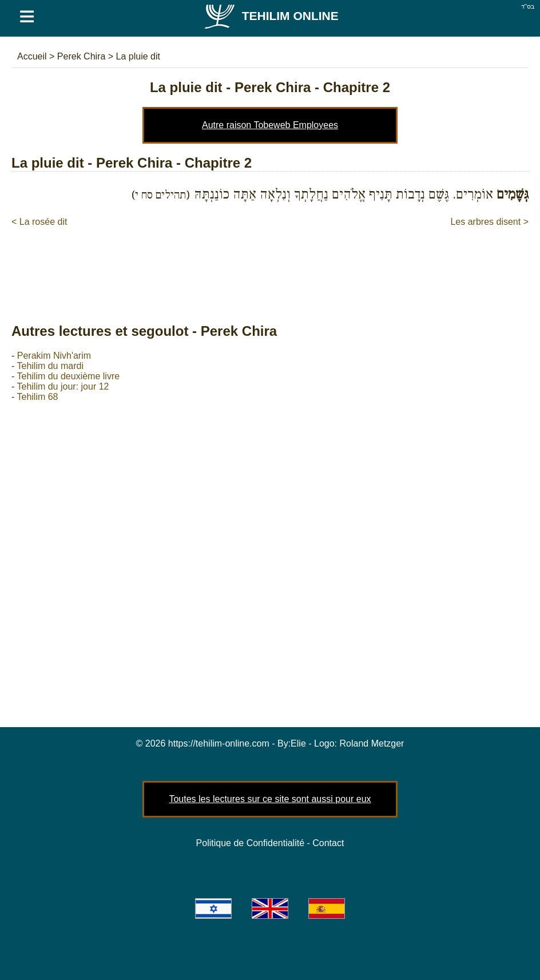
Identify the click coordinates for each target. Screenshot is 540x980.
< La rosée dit (39, 222)
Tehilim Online (271, 16)
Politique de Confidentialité (250, 843)
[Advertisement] (270, 263)
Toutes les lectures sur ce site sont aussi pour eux (270, 799)
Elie (298, 743)
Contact (328, 843)
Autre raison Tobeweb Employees (270, 125)
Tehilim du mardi (50, 366)
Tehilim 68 (37, 397)
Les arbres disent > (489, 222)
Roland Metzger (372, 743)
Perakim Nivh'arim (54, 356)
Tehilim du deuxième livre (68, 376)
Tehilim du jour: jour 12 (63, 386)
